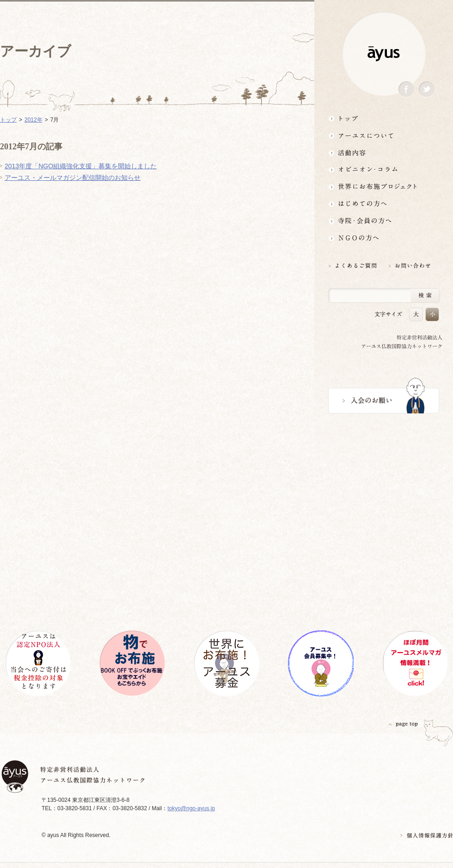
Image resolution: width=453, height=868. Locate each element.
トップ (384, 118)
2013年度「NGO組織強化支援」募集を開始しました (81, 166)
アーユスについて (384, 135)
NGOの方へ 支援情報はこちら (384, 238)
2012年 (34, 120)
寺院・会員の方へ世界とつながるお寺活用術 (384, 221)
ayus (384, 54)
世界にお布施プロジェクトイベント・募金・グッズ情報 (384, 187)
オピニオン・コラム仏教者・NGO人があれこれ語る (384, 169)
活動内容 (384, 152)
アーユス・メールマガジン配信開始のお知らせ (73, 178)
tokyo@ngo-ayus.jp (191, 808)
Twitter (427, 89)
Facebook (406, 89)
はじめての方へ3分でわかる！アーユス (384, 204)
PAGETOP (404, 724)
